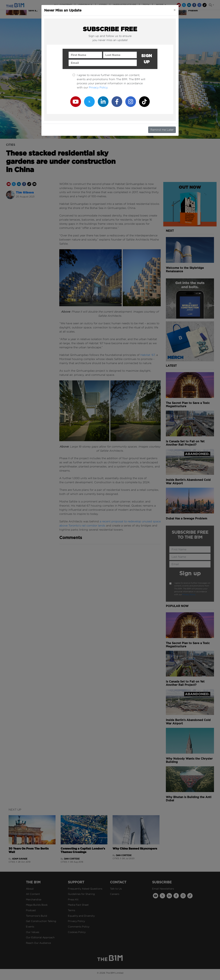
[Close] (175, 10)
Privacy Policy (98, 87)
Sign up (147, 59)
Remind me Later (162, 130)
